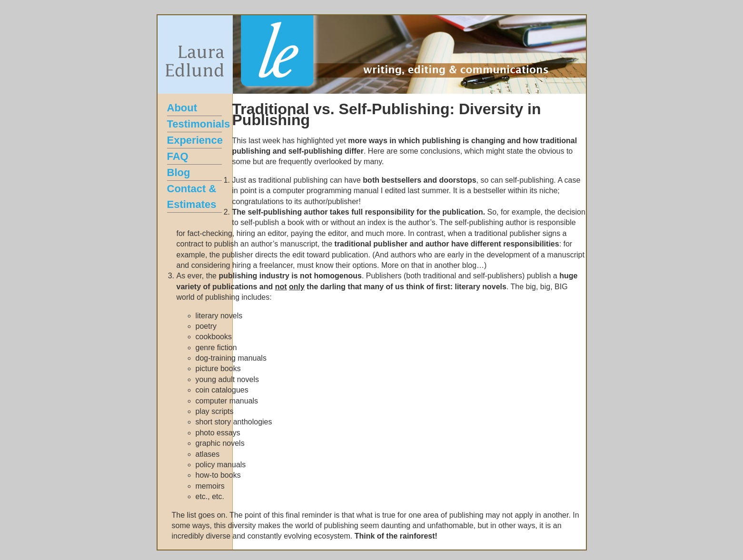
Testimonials (199, 124)
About (182, 108)
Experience (195, 140)
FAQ (178, 156)
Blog (179, 172)
